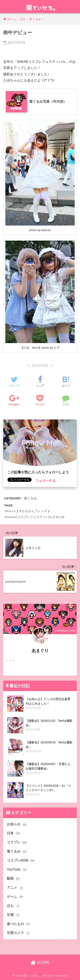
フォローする (45, 481)
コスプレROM (21, 861)
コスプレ (17, 843)
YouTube (17, 870)
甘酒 (14, 915)
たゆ (61, 517)
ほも (14, 906)
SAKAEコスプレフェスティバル (30, 517)
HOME (40, 962)
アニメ (15, 888)
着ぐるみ (30, 498)
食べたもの (19, 924)
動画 (14, 879)
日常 (14, 833)
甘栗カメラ (19, 933)
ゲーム (15, 897)
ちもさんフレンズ (34, 511)
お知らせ (17, 824)
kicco (11, 511)
